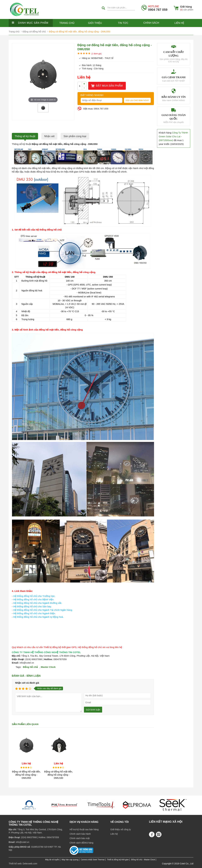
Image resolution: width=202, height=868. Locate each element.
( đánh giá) (96, 54)
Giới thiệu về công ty (120, 829)
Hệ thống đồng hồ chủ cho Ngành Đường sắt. (38, 603)
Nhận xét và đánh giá (27, 683)
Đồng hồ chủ (30, 667)
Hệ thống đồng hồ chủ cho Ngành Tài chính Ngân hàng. (43, 610)
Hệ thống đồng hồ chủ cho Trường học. (34, 596)
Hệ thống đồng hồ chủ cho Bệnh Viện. (34, 599)
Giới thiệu (95, 23)
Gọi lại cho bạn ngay (137, 100)
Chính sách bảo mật (80, 838)
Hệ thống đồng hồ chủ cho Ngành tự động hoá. (38, 617)
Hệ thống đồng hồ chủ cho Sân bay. (32, 606)
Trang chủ (67, 23)
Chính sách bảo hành (80, 834)
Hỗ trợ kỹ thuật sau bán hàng (84, 829)
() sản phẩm (187, 10)
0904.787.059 (101, 109)
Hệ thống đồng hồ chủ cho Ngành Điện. (34, 613)
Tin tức (123, 23)
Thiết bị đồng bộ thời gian (118, 860)
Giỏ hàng (186, 7)
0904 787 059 (158, 8)
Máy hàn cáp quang (70, 860)
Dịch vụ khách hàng (84, 822)
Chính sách (151, 23)
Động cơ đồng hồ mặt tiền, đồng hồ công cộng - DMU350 (26, 775)
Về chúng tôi (119, 822)
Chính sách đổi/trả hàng (81, 843)
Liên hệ (179, 23)
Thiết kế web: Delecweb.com (23, 864)
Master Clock (48, 667)
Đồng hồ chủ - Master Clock (143, 860)
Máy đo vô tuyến (52, 860)
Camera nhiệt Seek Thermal (93, 860)
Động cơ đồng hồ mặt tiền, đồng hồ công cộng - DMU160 (58, 775)
